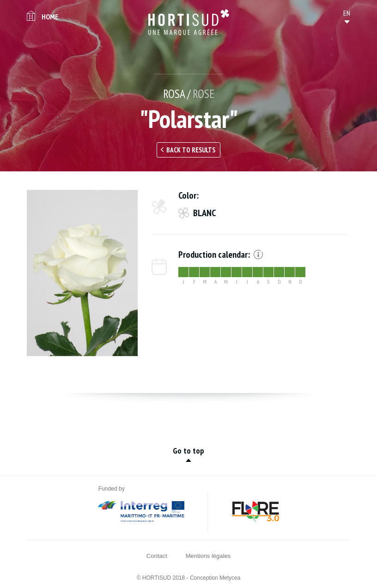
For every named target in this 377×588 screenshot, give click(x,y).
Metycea (230, 578)
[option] (82, 273)
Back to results (191, 150)
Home (50, 17)
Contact (157, 556)
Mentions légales (208, 556)
